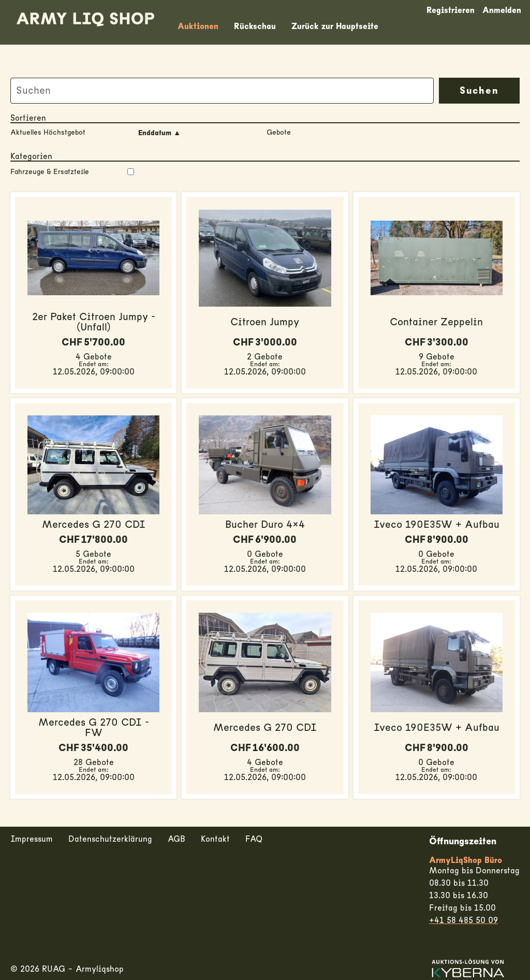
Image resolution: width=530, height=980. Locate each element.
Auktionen (198, 26)
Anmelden (502, 10)
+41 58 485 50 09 (463, 920)
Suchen (479, 91)
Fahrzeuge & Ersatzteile (72, 172)
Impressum (32, 839)
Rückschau (255, 26)
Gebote (279, 133)
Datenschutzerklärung (110, 839)
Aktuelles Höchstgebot (48, 133)
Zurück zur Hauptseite (335, 26)
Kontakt (215, 839)
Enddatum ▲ (159, 133)
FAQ (254, 839)
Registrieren (451, 10)
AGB (176, 839)
